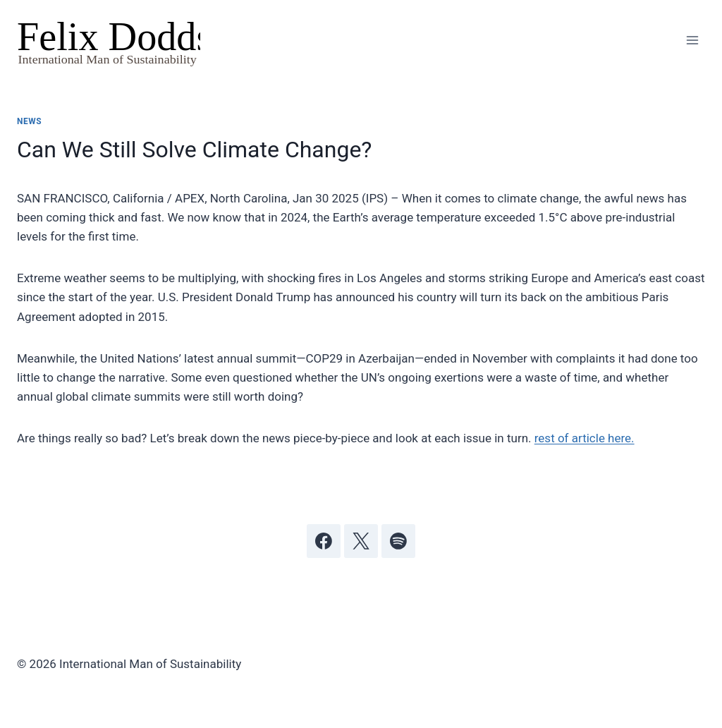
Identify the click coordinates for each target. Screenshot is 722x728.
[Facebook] (324, 541)
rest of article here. (585, 438)
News (29, 121)
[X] (361, 541)
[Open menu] (692, 41)
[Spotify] (398, 541)
